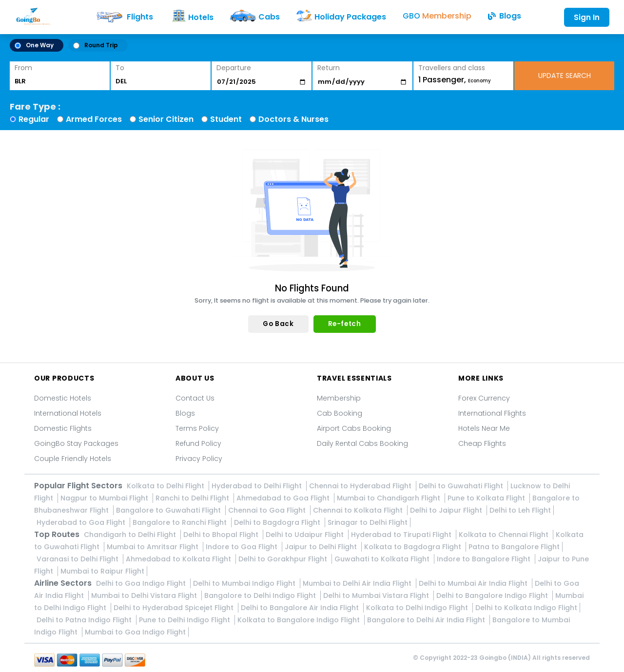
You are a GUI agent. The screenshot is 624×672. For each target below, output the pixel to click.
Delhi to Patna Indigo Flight (85, 620)
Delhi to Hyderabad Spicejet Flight (175, 608)
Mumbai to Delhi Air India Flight (358, 583)
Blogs (185, 413)
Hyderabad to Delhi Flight (258, 486)
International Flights (492, 413)
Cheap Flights (482, 443)
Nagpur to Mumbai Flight (105, 498)
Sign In (587, 17)
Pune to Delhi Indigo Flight (185, 620)
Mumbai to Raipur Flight (102, 571)
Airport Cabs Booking (354, 428)
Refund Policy (198, 443)
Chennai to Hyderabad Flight (361, 486)
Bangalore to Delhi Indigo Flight (261, 595)
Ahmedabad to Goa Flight (284, 498)
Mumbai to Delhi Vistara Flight (145, 595)
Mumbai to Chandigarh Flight (390, 498)
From (23, 68)
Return (329, 68)
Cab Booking (340, 413)
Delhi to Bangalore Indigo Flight (493, 595)
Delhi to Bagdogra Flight (278, 522)
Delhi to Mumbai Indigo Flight (245, 583)
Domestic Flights (63, 428)
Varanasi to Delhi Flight (78, 559)
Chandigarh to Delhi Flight (131, 535)
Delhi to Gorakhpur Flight (284, 559)
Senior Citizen (166, 119)
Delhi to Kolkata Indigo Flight (526, 608)
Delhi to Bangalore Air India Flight (301, 608)
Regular (34, 119)
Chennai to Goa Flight (268, 510)
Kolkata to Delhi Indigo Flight (418, 608)
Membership (339, 398)
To (120, 68)
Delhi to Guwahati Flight (462, 486)
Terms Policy (197, 428)
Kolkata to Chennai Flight (505, 535)
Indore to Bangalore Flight (485, 559)
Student (226, 119)
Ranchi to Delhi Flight (193, 498)
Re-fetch (345, 324)
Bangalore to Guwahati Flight (169, 510)
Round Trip (96, 45)
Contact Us (195, 398)
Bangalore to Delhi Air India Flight (427, 620)
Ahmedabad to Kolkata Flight (179, 559)
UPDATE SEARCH (565, 76)
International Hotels (68, 413)
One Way (34, 45)
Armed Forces (94, 119)
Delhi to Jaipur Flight (447, 510)
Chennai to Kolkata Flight (359, 510)
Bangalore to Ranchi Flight (181, 522)
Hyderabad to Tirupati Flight (402, 535)
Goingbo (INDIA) (505, 658)
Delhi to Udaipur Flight (306, 535)
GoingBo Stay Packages (76, 443)
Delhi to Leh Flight (520, 510)
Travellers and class (452, 68)
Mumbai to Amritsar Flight (154, 547)
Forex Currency (484, 398)
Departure (234, 68)
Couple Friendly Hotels (73, 459)
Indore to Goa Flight (243, 547)
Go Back (278, 324)
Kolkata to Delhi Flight (166, 486)
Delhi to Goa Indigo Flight (142, 583)
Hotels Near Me (484, 428)
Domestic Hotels (63, 398)
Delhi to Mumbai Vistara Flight (377, 595)
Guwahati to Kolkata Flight (383, 559)
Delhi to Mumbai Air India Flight (474, 583)
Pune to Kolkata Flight (487, 498)
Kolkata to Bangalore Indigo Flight (300, 620)
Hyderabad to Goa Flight (82, 522)
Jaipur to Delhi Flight (322, 547)
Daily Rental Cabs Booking (362, 443)
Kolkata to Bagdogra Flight (414, 547)
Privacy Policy (199, 459)
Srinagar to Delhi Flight (368, 522)
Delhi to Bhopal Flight (222, 535)
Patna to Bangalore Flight (514, 547)
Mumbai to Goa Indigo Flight (135, 632)
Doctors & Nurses (293, 119)
